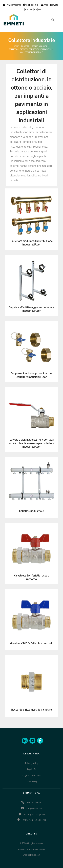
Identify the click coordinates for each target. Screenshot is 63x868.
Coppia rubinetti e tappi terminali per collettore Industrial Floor (32, 375)
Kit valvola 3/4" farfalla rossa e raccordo (32, 577)
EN (27, 10)
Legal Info (32, 769)
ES (35, 10)
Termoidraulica (40, 46)
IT (23, 10)
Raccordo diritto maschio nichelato (32, 710)
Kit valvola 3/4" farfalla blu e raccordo (32, 643)
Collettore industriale (32, 52)
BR (40, 10)
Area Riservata (50, 5)
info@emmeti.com (35, 809)
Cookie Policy (32, 781)
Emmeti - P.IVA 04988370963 (32, 849)
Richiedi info (31, 5)
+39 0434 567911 (34, 803)
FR (31, 10)
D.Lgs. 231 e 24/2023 (32, 775)
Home (16, 46)
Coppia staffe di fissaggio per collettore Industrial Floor (32, 309)
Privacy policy (32, 763)
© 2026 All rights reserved (32, 843)
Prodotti (25, 46)
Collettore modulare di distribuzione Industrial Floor (32, 243)
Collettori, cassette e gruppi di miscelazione (30, 49)
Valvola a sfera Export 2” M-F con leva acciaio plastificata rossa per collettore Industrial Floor (32, 443)
